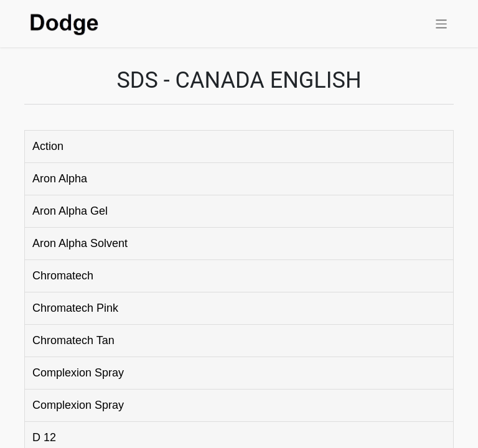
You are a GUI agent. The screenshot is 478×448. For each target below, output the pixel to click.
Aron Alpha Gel (70, 211)
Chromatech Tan (73, 340)
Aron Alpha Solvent (80, 243)
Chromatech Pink (75, 308)
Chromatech (63, 276)
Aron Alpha (60, 179)
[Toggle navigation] (442, 23)
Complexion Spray (78, 373)
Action (48, 146)
